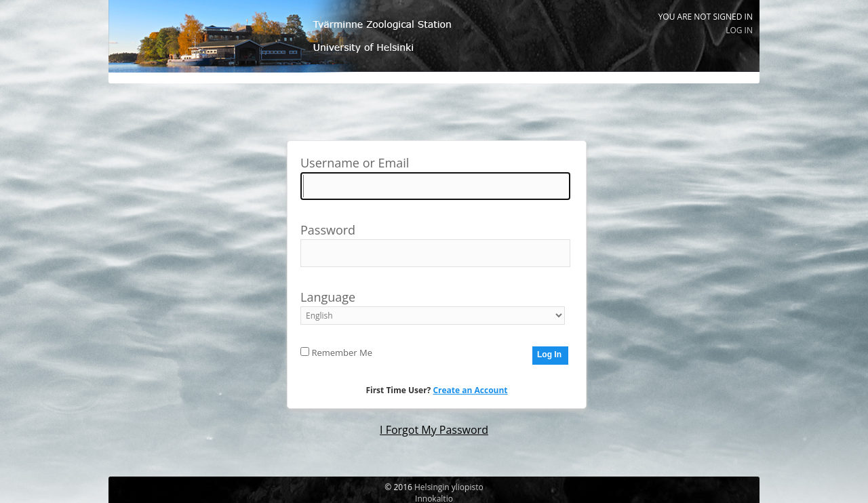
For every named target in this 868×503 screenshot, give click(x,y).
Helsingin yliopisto (449, 487)
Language (433, 305)
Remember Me (336, 353)
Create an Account (470, 390)
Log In (739, 30)
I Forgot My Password (434, 430)
